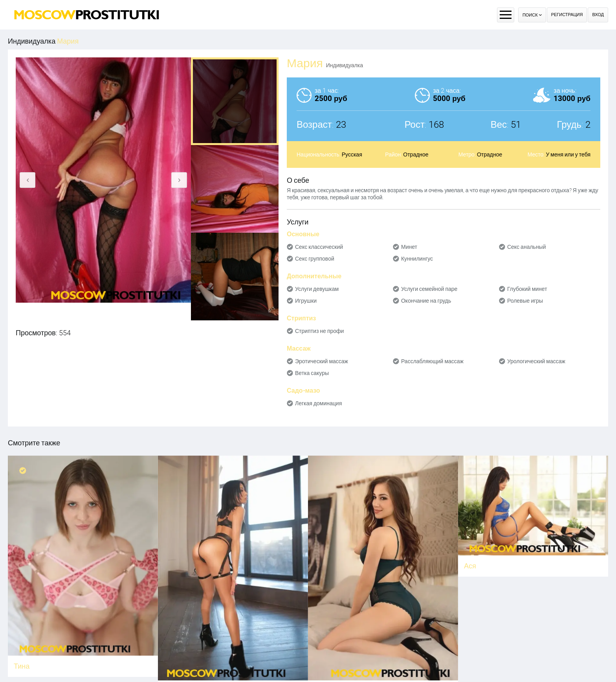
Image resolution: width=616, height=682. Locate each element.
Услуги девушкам (317, 289)
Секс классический (319, 247)
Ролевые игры (525, 301)
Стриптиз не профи (319, 331)
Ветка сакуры (312, 373)
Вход (598, 15)
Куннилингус (417, 259)
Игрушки (306, 301)
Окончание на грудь (426, 301)
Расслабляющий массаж (432, 361)
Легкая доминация (318, 403)
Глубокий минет (527, 289)
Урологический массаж (536, 361)
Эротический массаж (322, 361)
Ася (470, 566)
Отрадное (416, 154)
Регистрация (567, 15)
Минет (409, 247)
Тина (22, 666)
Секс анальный (527, 247)
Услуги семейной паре (429, 289)
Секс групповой (315, 259)
